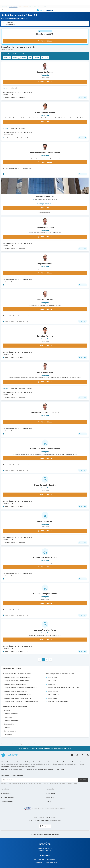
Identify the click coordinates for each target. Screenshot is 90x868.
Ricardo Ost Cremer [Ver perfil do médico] (45, 72)
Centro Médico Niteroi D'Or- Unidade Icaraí (17, 92)
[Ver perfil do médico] (45, 66)
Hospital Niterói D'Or (45, 34)
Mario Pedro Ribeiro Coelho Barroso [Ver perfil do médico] (45, 449)
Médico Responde (34, 6)
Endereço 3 (22, 128)
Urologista (21, 744)
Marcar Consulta (13, 744)
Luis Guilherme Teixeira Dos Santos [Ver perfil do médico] (45, 153)
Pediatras (7, 728)
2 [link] (47, 660)
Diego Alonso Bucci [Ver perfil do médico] (45, 264)
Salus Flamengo (52, 677)
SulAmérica (7, 57)
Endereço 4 (30, 388)
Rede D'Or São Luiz (39, 859)
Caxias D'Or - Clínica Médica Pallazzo (58, 702)
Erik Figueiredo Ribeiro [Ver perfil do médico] (45, 227)
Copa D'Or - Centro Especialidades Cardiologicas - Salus (63, 688)
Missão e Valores (51, 789)
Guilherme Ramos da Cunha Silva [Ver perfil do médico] (45, 413)
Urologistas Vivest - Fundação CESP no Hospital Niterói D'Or (21, 702)
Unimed (15, 57)
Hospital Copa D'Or (53, 691)
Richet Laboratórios (51, 863)
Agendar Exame (23, 6)
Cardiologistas (8, 735)
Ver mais (45, 57)
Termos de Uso (50, 797)
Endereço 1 (6, 88)
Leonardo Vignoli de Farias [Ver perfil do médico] (45, 630)
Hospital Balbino (52, 698)
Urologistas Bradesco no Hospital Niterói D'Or (17, 681)
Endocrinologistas (9, 724)
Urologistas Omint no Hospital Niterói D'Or (16, 691)
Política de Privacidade (8, 797)
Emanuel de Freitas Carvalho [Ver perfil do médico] (45, 558)
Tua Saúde (4, 6)
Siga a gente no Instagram (77, 755)
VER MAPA (83, 98)
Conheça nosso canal (72, 755)
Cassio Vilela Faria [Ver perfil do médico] (45, 300)
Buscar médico (13, 6)
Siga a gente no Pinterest (88, 755)
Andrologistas (8, 717)
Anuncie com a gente (7, 802)
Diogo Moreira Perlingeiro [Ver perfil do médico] (45, 485)
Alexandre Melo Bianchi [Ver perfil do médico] (45, 112)
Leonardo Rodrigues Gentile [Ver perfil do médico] (45, 594)
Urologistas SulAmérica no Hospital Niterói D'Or (17, 677)
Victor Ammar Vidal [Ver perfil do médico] (45, 372)
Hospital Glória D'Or (53, 681)
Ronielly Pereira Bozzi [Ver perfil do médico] (45, 521)
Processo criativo (6, 793)
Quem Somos (5, 789)
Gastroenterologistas (10, 731)
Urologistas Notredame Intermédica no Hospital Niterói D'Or (21, 688)
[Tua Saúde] (9, 755)
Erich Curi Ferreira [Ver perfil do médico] (45, 336)
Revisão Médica (50, 793)
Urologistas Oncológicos (11, 714)
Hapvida (36, 57)
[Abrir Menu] (3, 10)
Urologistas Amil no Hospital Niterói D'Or (15, 684)
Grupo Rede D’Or (54, 834)
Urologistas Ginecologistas (12, 721)
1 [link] (43, 660)
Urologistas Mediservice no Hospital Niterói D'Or (17, 695)
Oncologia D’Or (51, 859)
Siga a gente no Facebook (83, 755)
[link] (50, 660)
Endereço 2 (14, 88)
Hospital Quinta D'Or (53, 695)
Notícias (43, 6)
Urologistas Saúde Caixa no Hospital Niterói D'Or (17, 698)
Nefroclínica (51, 684)
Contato (48, 802)
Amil (30, 57)
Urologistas (7, 710)
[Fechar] (86, 54)
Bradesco (23, 57)
